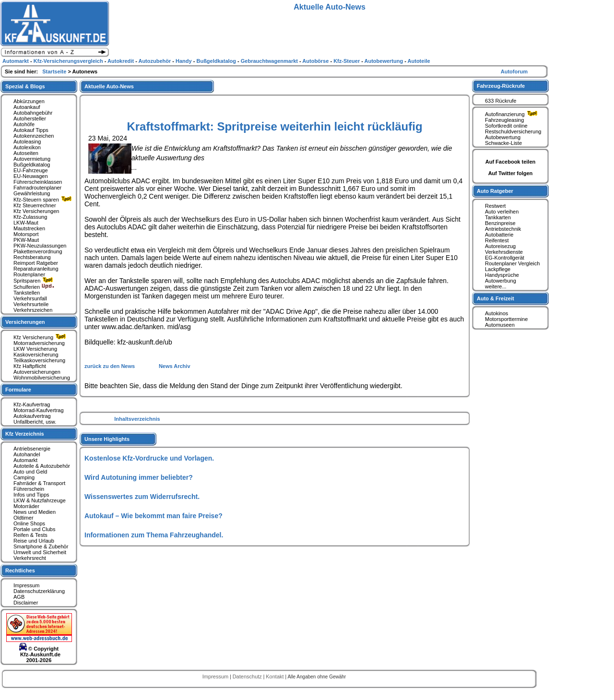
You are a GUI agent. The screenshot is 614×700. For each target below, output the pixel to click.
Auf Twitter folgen (511, 173)
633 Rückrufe (501, 101)
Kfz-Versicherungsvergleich (69, 61)
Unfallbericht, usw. (35, 422)
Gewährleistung (32, 193)
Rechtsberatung (32, 257)
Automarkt (25, 460)
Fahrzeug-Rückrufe (501, 86)
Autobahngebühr (33, 113)
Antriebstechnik (503, 229)
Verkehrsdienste (504, 252)
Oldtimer (24, 518)
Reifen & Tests (30, 535)
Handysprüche (502, 275)
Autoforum (514, 71)
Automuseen (500, 325)
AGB (19, 597)
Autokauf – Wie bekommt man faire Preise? (153, 516)
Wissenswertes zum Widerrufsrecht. (142, 497)
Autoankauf (27, 107)
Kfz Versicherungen (36, 211)
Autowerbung (501, 281)
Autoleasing (27, 142)
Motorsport (26, 234)
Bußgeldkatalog (32, 165)
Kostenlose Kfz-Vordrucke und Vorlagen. (149, 458)
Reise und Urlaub (34, 541)
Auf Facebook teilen (511, 162)
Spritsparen (34, 281)
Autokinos (496, 313)
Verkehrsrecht (30, 558)
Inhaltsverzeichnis (137, 419)
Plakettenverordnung (38, 251)
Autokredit (121, 61)
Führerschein (29, 489)
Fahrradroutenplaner (37, 188)
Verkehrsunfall (30, 298)
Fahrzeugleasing (504, 120)
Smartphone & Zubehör (41, 546)
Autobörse (316, 61)
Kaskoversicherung (36, 355)
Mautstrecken (29, 228)
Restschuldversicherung (513, 131)
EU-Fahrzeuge (31, 170)
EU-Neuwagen (31, 176)
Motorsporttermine (506, 319)
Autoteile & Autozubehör (42, 466)
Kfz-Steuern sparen (44, 200)
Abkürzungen (29, 101)
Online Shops (29, 523)
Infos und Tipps (31, 495)
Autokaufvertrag (32, 416)
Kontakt (275, 676)
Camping (24, 477)
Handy (184, 61)
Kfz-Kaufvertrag (32, 404)
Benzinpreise (500, 223)
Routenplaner (29, 274)
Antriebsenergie (32, 449)
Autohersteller (30, 119)
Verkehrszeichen (33, 310)
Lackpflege (498, 269)
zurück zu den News (110, 366)
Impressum (26, 585)
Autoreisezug (500, 246)
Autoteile (419, 61)
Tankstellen (27, 293)
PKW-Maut (26, 240)
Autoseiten (26, 153)
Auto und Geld (30, 472)
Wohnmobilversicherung (42, 378)
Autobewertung (503, 137)
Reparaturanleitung (36, 269)
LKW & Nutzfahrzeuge (40, 500)
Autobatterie (499, 235)
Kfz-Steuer (347, 61)
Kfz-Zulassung (30, 217)
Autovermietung (32, 159)
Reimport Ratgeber (36, 263)
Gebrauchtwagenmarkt (270, 61)
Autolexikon (27, 147)
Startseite (55, 71)
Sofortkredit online (506, 126)
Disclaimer (26, 603)
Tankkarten (498, 217)
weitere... (496, 286)
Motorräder (26, 506)
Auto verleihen (502, 212)
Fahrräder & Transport (39, 483)
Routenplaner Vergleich (512, 263)
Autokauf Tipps (31, 130)
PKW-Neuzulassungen (40, 246)
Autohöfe (24, 124)
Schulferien (34, 287)
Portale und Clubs (34, 529)
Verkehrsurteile (31, 304)
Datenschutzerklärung (39, 591)
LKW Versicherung (35, 349)
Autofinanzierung (512, 114)
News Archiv (175, 366)
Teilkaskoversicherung (39, 360)
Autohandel (27, 454)
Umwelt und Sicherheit (40, 552)
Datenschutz (248, 676)
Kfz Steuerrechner (35, 205)
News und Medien (35, 512)
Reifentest (497, 240)
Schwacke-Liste (503, 143)
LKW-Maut (26, 223)
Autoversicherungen (37, 372)
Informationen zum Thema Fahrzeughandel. (154, 535)
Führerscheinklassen (38, 182)
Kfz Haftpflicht (30, 366)
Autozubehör (155, 61)
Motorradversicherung (39, 343)
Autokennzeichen (34, 136)
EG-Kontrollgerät (505, 258)
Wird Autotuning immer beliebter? (139, 477)
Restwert (495, 206)
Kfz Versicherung (41, 337)
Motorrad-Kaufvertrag (39, 410)
